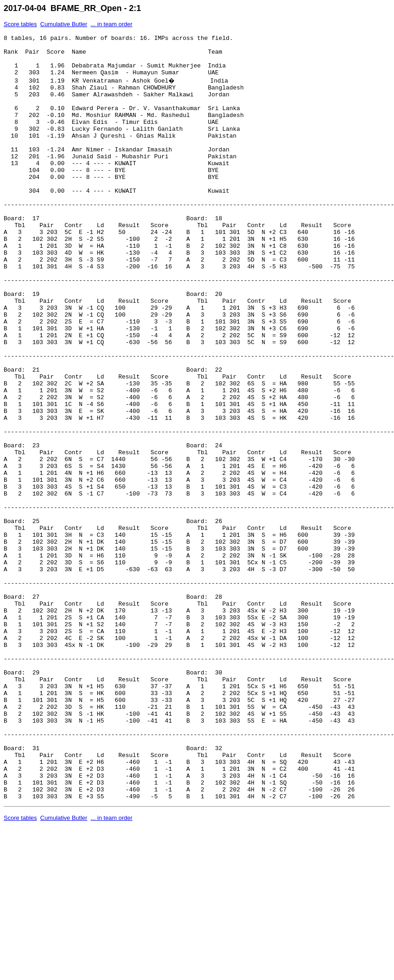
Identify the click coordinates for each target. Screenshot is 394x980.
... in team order (111, 24)
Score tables (20, 24)
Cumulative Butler (64, 24)
